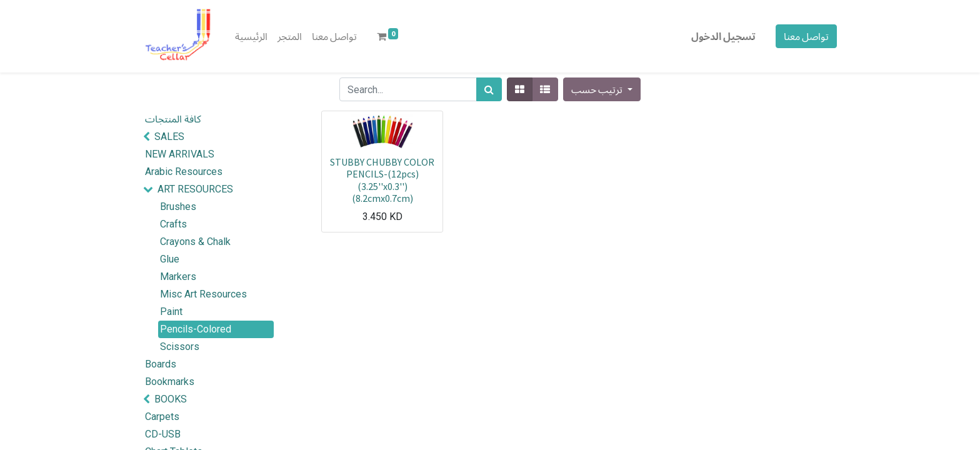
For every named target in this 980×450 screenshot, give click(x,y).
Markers (178, 277)
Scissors (180, 347)
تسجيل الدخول (723, 36)
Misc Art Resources (203, 294)
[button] (602, 89)
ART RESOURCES (195, 189)
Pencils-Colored (196, 329)
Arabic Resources (184, 172)
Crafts (173, 224)
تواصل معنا (806, 36)
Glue (170, 259)
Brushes (178, 207)
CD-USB (163, 434)
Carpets (162, 417)
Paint (171, 312)
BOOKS (171, 399)
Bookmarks (170, 382)
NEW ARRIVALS (180, 154)
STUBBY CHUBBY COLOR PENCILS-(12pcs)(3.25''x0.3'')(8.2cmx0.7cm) (382, 180)
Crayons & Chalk (195, 242)
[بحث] (489, 89)
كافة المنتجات (173, 119)
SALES (169, 137)
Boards (161, 364)
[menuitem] (251, 36)
